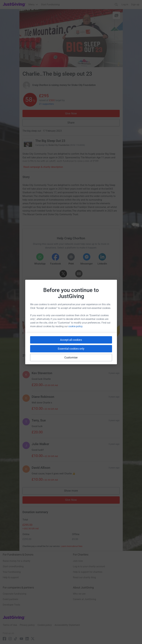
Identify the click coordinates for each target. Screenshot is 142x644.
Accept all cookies (71, 340)
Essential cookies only (71, 349)
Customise (71, 357)
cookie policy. (76, 326)
